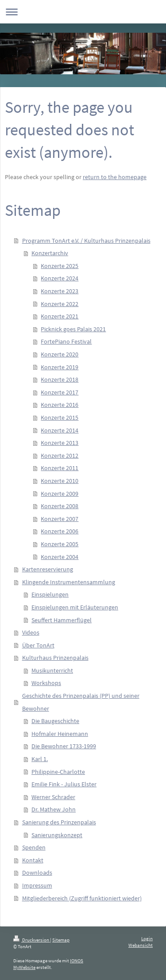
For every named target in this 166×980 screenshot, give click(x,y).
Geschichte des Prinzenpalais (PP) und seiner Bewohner (81, 702)
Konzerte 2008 (60, 506)
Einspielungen (50, 594)
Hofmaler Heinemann (60, 734)
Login (147, 938)
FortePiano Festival (66, 341)
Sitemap (61, 940)
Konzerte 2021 (60, 316)
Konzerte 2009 (60, 494)
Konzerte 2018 (60, 379)
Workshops (46, 683)
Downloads (37, 873)
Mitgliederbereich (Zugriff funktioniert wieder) (82, 898)
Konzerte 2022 (60, 304)
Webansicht (141, 945)
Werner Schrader (53, 797)
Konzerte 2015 (60, 417)
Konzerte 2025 (60, 266)
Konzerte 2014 (60, 430)
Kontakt (33, 860)
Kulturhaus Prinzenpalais (55, 658)
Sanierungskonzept (57, 835)
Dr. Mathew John (54, 809)
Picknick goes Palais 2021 (73, 329)
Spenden (34, 847)
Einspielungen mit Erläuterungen (75, 607)
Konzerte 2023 (60, 291)
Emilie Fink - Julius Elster (64, 784)
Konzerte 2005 (60, 544)
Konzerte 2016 (60, 405)
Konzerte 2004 (60, 557)
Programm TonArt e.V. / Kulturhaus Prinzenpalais (86, 241)
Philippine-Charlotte (58, 772)
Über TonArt (38, 645)
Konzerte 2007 (60, 519)
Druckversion (32, 940)
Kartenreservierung (48, 569)
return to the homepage (115, 177)
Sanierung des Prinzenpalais (59, 822)
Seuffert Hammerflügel (62, 620)
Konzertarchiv (50, 253)
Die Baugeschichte (55, 721)
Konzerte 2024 (60, 278)
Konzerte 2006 (60, 531)
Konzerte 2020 (60, 354)
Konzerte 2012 (60, 456)
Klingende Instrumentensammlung (69, 582)
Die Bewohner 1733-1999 (64, 746)
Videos (31, 632)
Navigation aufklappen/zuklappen (83, 12)
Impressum (37, 885)
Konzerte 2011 (60, 468)
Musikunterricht (52, 670)
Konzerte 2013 (60, 443)
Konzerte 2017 (60, 392)
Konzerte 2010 (60, 481)
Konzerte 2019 (60, 367)
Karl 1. (40, 759)
